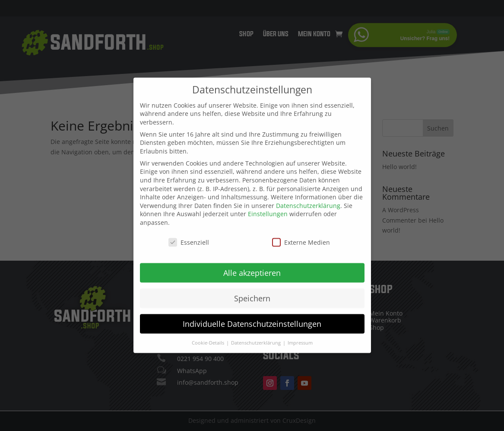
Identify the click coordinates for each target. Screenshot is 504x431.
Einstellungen (268, 207)
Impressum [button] (300, 336)
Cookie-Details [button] (209, 336)
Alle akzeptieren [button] (252, 266)
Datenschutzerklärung (308, 199)
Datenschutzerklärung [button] (257, 336)
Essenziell (189, 235)
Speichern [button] (252, 291)
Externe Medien (301, 235)
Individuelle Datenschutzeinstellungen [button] (252, 317)
